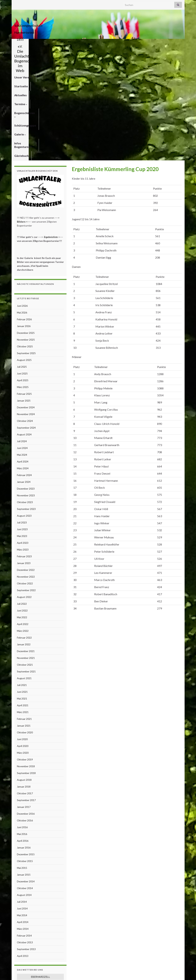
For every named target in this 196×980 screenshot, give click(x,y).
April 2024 (23, 358)
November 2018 (26, 663)
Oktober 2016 (25, 717)
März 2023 (23, 446)
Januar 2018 (24, 683)
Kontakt (138, 972)
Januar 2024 (24, 378)
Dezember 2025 (26, 229)
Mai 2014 (22, 812)
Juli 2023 (22, 419)
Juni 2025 (22, 270)
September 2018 (26, 669)
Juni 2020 (22, 636)
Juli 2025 (22, 263)
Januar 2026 (24, 223)
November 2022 (26, 473)
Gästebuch (52, 52)
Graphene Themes (43, 976)
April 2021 (23, 602)
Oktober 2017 (25, 690)
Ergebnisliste (51, 133)
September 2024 (26, 324)
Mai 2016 (22, 730)
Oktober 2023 (25, 399)
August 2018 (24, 676)
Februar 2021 (24, 615)
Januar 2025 (24, 297)
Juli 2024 (22, 338)
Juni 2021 (22, 588)
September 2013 (26, 846)
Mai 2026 (22, 209)
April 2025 (23, 277)
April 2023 (23, 439)
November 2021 (26, 554)
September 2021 (26, 568)
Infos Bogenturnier (27, 52)
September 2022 (26, 487)
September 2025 (26, 250)
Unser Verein (24, 43)
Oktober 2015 (25, 757)
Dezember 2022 (26, 466)
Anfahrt (168, 972)
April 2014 (23, 818)
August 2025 (24, 256)
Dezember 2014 (26, 778)
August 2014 (24, 791)
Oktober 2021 (25, 561)
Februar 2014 (24, 832)
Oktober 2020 (25, 629)
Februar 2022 (24, 534)
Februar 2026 (24, 216)
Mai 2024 (22, 351)
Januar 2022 (24, 541)
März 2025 (23, 283)
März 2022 (23, 527)
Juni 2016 (22, 724)
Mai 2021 (22, 595)
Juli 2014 (22, 798)
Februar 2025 (24, 290)
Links (179, 972)
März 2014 (23, 825)
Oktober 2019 (25, 656)
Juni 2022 (22, 507)
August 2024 (24, 331)
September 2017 (26, 697)
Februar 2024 (24, 371)
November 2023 (26, 392)
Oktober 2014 (25, 785)
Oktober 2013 (25, 839)
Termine (82, 43)
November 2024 (26, 311)
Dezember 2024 (26, 304)
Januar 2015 (24, 771)
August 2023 (24, 412)
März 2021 (23, 609)
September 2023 (26, 405)
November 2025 (26, 236)
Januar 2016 (24, 744)
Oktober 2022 (25, 480)
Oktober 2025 (25, 243)
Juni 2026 (22, 202)
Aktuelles (64, 43)
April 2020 (23, 642)
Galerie (155, 43)
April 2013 (23, 852)
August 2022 (24, 493)
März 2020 (23, 649)
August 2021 (24, 575)
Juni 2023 (22, 426)
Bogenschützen (106, 43)
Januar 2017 (24, 703)
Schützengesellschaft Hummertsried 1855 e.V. (98, 25)
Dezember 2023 (26, 385)
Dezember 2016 (26, 710)
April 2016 (23, 737)
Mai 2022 (22, 514)
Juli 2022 (22, 500)
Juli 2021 (22, 581)
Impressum (153, 972)
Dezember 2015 (26, 751)
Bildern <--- (24, 118)
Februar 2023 (24, 453)
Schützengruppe (133, 43)
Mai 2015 (22, 764)
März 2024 (23, 365)
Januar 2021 (24, 622)
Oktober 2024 (25, 317)
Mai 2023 (22, 432)
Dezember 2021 (26, 548)
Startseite (46, 43)
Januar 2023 (24, 460)
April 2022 (23, 520)
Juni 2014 (22, 805)
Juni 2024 (22, 344)
